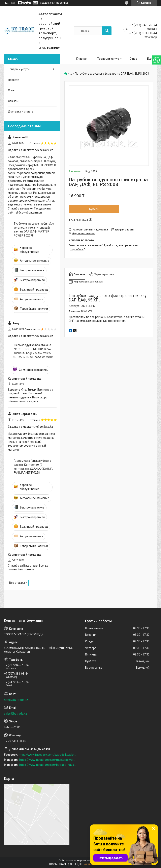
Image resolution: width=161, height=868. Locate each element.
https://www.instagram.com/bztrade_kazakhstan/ (48, 765)
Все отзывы (17, 583)
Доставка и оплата (21, 111)
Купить (94, 209)
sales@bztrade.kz (15, 714)
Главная (82, 59)
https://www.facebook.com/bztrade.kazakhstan (48, 755)
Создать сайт (48, 3)
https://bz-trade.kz (16, 700)
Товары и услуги (108, 59)
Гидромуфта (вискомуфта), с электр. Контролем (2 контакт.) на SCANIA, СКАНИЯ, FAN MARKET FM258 (33, 467)
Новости (14, 80)
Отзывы (13, 101)
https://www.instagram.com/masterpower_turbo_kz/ (48, 760)
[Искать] (107, 31)
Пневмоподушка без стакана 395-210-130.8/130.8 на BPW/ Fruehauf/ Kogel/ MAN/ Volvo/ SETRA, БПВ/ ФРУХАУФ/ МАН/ (33, 351)
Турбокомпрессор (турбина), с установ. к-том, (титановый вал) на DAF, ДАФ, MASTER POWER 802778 (34, 230)
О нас (133, 59)
